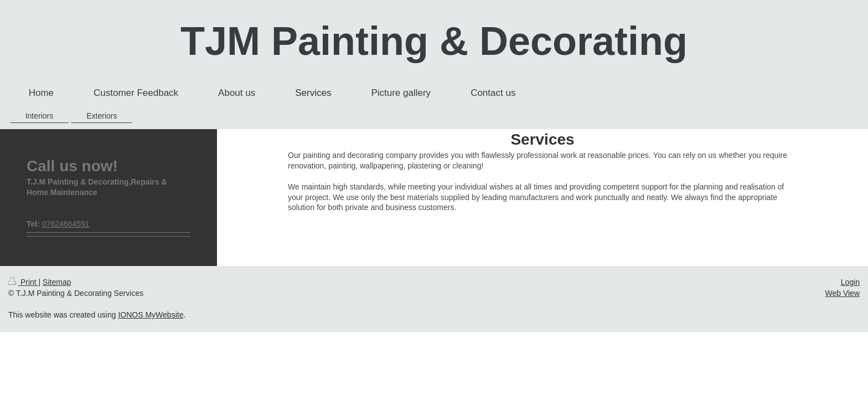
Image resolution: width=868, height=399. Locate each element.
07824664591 (66, 224)
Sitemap (57, 282)
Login (850, 282)
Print (24, 282)
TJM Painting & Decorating (434, 41)
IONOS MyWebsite (151, 315)
